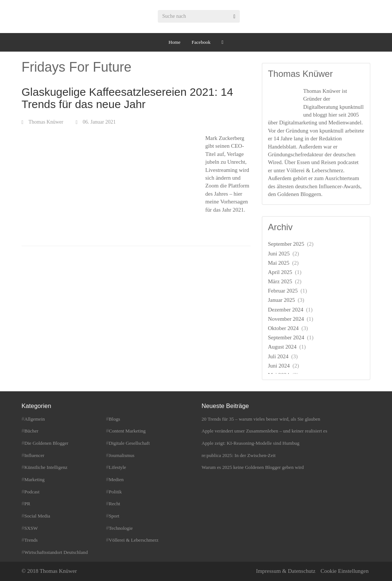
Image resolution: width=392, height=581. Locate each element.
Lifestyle (117, 467)
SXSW (31, 528)
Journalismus (122, 455)
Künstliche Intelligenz (46, 467)
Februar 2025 (283, 291)
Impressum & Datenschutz (286, 571)
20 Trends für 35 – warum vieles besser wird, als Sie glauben (261, 419)
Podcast (32, 492)
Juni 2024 (279, 366)
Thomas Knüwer (46, 122)
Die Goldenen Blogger (47, 443)
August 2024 (282, 347)
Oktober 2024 (283, 328)
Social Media (37, 516)
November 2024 (286, 319)
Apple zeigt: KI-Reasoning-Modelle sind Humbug (251, 443)
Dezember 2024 (286, 310)
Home (174, 42)
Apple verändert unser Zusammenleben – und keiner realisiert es (264, 431)
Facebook (201, 42)
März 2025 (280, 281)
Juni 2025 (279, 254)
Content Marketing (127, 431)
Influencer (35, 455)
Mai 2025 (279, 263)
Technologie (121, 528)
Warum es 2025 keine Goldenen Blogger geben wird (253, 467)
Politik (115, 492)
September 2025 (286, 244)
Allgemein (35, 419)
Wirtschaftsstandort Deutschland (56, 552)
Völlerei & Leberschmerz (134, 540)
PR (27, 504)
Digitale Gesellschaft (129, 443)
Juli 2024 (278, 356)
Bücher (32, 431)
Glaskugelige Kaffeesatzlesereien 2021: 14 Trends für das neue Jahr (127, 98)
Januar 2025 (282, 300)
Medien (116, 479)
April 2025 (280, 272)
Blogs (115, 419)
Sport (114, 516)
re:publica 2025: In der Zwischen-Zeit (239, 455)
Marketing (35, 479)
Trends (31, 540)
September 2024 (286, 337)
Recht (115, 504)
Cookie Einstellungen (344, 571)
